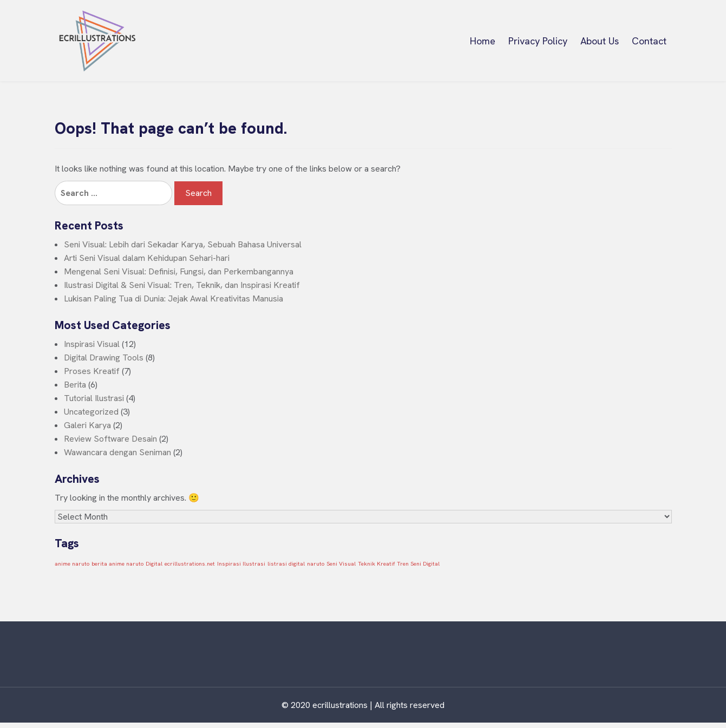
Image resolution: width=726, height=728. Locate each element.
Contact (649, 41)
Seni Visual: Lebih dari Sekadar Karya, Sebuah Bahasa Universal (183, 244)
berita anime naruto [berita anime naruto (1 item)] (117, 563)
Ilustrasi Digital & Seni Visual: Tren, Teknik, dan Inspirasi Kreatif (182, 285)
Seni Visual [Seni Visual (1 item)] (341, 563)
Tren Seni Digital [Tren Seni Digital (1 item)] (418, 563)
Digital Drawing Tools (104, 358)
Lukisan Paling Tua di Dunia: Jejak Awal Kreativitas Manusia (174, 299)
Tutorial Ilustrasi (94, 398)
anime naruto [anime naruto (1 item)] (72, 563)
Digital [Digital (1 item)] (154, 563)
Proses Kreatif (92, 371)
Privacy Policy (538, 41)
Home (483, 41)
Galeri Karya (87, 425)
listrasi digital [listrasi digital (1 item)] (286, 563)
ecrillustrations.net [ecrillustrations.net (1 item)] (190, 563)
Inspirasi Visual (92, 344)
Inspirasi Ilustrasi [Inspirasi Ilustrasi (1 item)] (241, 563)
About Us (600, 41)
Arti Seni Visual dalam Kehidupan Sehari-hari (147, 258)
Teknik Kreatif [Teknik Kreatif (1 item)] (376, 563)
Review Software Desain (110, 439)
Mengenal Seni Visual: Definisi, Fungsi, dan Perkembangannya (179, 271)
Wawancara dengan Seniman (117, 452)
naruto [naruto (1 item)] (316, 563)
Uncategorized (91, 412)
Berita (75, 385)
